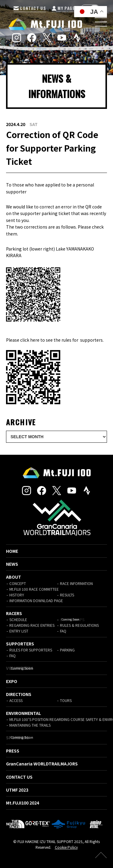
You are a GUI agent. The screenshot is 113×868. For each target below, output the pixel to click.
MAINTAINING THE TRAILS (30, 725)
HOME (12, 551)
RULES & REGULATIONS (79, 625)
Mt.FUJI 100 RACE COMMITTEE (34, 589)
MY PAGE (63, 8)
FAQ (63, 631)
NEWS (12, 564)
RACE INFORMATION (76, 583)
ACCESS (16, 700)
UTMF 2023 (17, 790)
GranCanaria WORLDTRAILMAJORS (42, 764)
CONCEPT (18, 583)
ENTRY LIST (19, 631)
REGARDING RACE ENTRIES (32, 625)
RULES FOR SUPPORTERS (31, 650)
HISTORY (17, 595)
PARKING (67, 650)
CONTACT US (30, 8)
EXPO (12, 681)
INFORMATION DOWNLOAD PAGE (36, 600)
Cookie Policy (66, 847)
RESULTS (67, 595)
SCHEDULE (18, 619)
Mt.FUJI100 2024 (23, 803)
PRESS (13, 751)
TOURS (66, 700)
